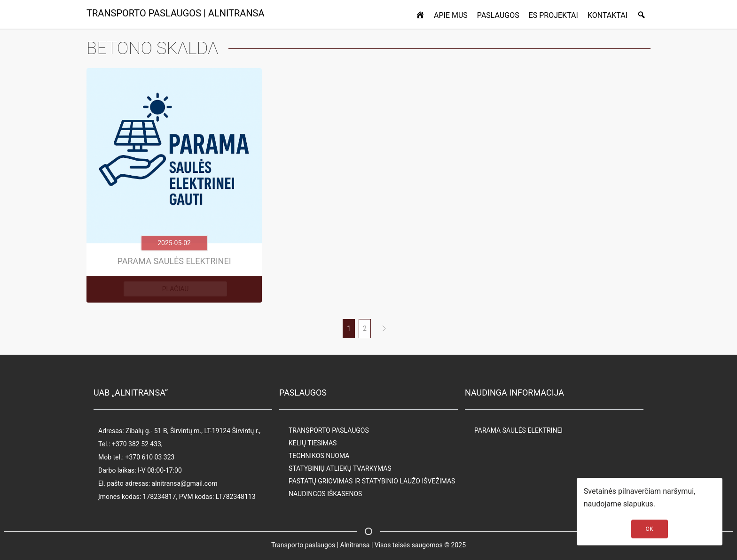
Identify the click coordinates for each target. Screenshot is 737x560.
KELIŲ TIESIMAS (313, 443)
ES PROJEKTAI (553, 15)
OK (650, 529)
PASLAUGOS (498, 15)
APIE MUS (451, 15)
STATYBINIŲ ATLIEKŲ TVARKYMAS (340, 468)
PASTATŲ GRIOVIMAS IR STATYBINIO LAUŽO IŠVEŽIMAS (372, 481)
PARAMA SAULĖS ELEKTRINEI (518, 430)
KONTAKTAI (608, 15)
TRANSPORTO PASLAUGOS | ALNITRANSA (176, 13)
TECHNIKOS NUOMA (319, 456)
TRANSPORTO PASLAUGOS (329, 430)
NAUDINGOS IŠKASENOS (325, 494)
